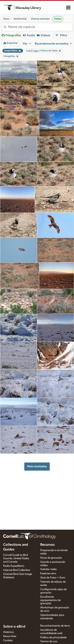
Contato (8, 640)
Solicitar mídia (48, 569)
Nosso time (10, 636)
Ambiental (20, 19)
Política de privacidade (53, 637)
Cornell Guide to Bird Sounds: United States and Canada (16, 558)
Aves (6, 19)
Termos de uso (49, 641)
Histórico (8, 632)
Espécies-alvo (48, 573)
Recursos (47, 545)
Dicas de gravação (51, 558)
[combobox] (40, 27)
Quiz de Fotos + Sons (53, 578)
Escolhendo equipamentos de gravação (50, 600)
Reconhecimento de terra (55, 626)
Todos (58, 19)
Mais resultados (37, 466)
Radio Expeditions (14, 566)
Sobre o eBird (14, 627)
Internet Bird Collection (17, 570)
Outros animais (40, 19)
